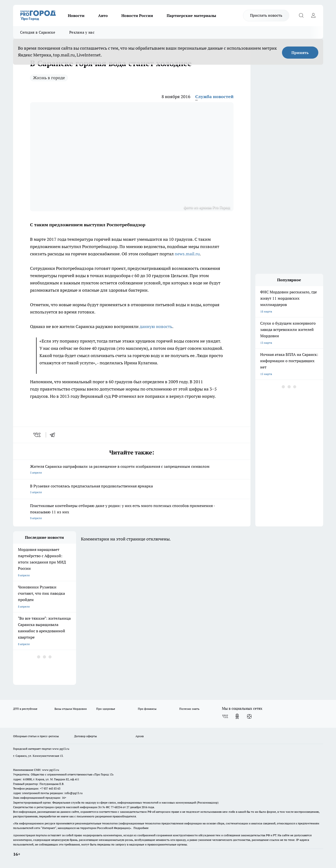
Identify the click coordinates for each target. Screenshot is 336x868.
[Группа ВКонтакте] (225, 716)
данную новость (156, 326)
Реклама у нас (82, 32)
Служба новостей (214, 97)
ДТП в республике (25, 709)
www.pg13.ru (61, 749)
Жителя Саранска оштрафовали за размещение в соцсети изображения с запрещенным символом (132, 470)
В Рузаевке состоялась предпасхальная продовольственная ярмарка (132, 489)
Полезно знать (189, 709)
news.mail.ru (187, 254)
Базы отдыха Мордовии (71, 709)
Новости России (137, 16)
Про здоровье (106, 709)
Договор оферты (86, 736)
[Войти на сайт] (313, 16)
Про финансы (147, 709)
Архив (140, 736)
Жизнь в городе (49, 78)
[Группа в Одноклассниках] (237, 716)
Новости (76, 16)
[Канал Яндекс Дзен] (249, 716)
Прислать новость (266, 15)
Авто (103, 16)
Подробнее (141, 828)
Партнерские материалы (191, 16)
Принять (300, 53)
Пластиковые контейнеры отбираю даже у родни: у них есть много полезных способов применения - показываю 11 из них (132, 512)
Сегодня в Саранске (38, 32)
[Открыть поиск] (301, 16)
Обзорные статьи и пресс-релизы (36, 736)
